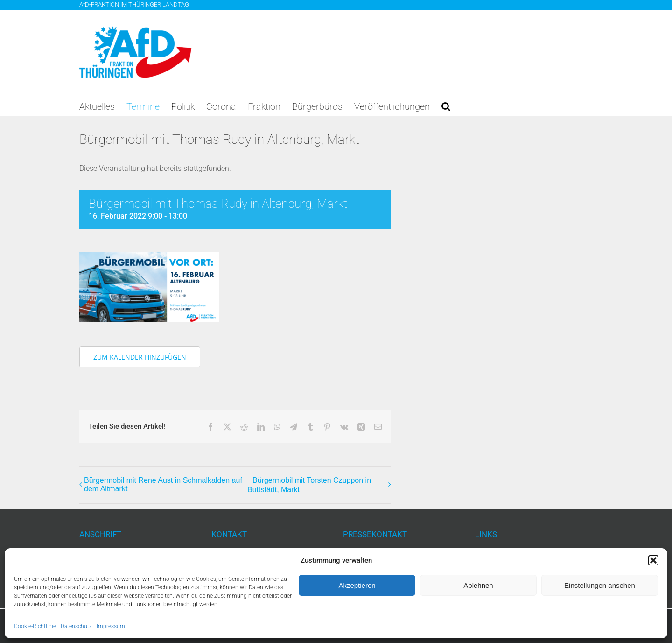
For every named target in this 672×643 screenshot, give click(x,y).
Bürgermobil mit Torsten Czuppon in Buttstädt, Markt (309, 485)
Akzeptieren (357, 585)
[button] (653, 560)
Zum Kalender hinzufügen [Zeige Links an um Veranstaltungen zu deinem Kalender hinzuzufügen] (140, 357)
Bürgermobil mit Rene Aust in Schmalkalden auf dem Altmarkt (163, 484)
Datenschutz (76, 626)
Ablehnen (478, 585)
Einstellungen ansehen (600, 585)
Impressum (111, 626)
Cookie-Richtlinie (35, 626)
